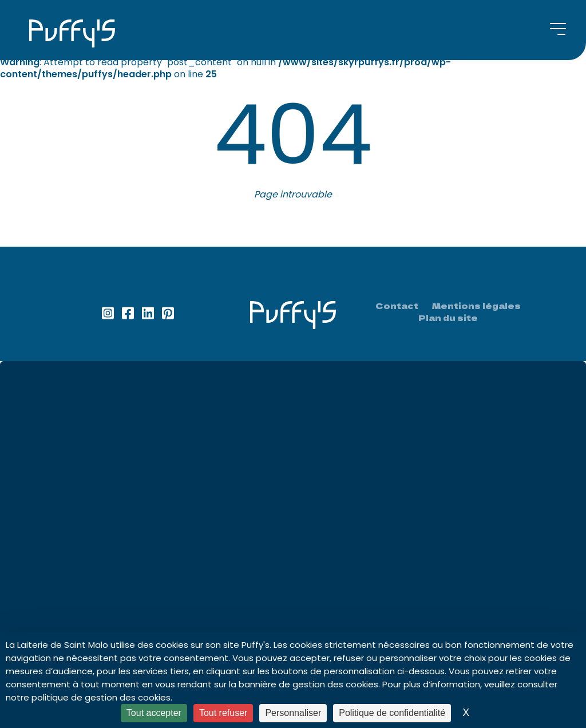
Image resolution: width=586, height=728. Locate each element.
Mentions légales (476, 306)
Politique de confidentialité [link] (392, 713)
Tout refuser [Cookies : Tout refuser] (223, 713)
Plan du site (448, 318)
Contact (397, 306)
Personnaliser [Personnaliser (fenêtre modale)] (293, 713)
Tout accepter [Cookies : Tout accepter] (154, 713)
